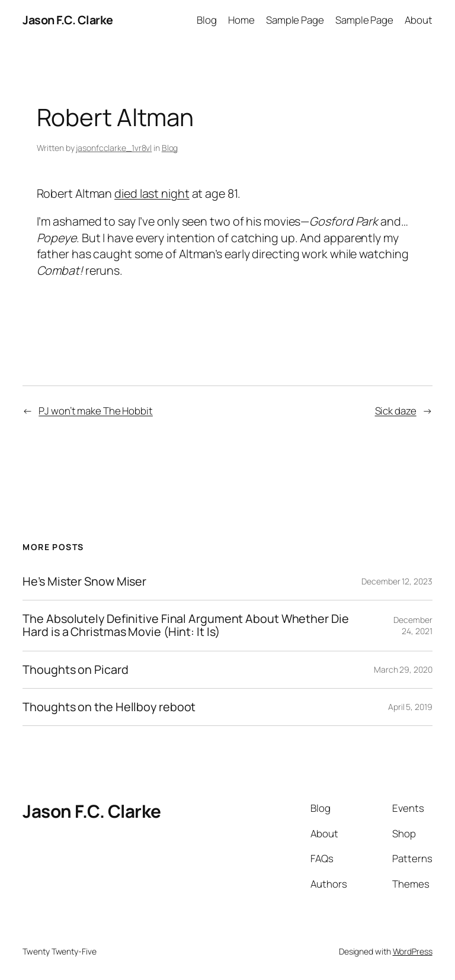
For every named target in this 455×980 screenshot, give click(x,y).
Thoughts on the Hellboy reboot (109, 707)
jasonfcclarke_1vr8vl (114, 148)
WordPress (413, 951)
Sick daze (396, 411)
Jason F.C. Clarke (68, 20)
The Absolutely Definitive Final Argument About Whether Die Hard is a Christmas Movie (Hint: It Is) (185, 625)
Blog (207, 20)
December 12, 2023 (397, 581)
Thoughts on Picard (75, 670)
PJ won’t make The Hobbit (96, 411)
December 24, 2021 (413, 626)
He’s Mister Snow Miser (84, 581)
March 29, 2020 (403, 669)
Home (241, 20)
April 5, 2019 (410, 707)
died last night (152, 193)
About (419, 20)
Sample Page (295, 20)
